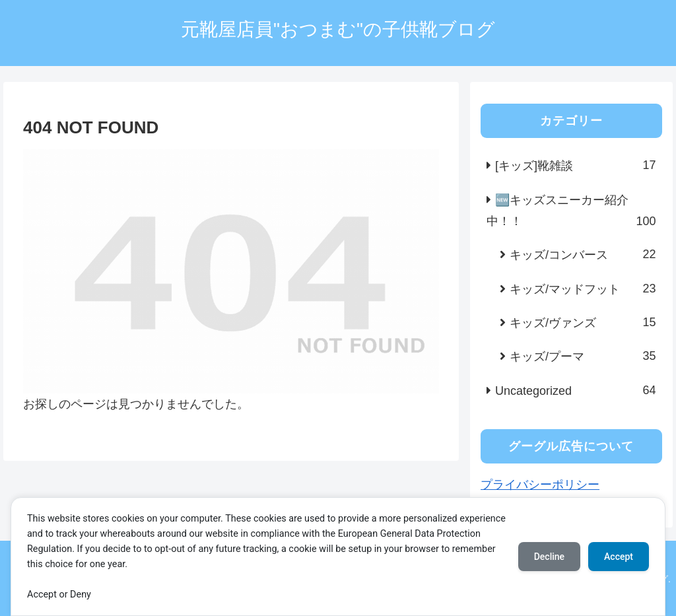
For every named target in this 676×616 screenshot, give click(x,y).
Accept (619, 557)
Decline (549, 557)
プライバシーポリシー (540, 485)
